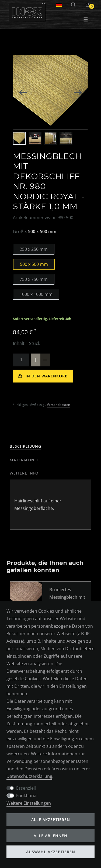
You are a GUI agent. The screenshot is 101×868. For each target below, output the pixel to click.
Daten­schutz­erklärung (29, 776)
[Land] (59, 5)
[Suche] (73, 5)
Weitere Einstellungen (29, 803)
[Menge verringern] (45, 360)
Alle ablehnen (50, 836)
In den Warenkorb (43, 376)
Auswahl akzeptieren (51, 852)
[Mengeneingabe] (21, 360)
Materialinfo (25, 460)
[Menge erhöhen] (36, 360)
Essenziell (26, 788)
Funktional (27, 796)
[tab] (25, 446)
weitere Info (24, 473)
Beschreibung (25, 446)
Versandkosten (59, 405)
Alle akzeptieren (51, 820)
